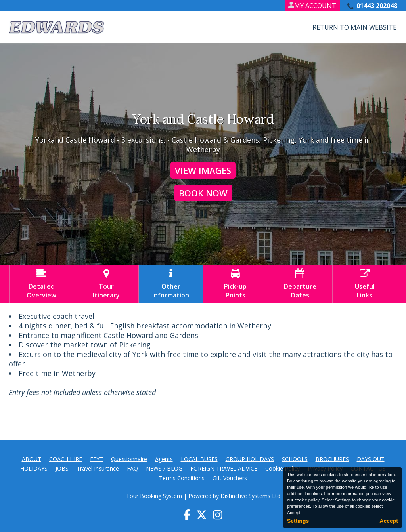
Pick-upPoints (236, 284)
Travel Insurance (98, 468)
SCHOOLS (295, 459)
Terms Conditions (182, 478)
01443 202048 (377, 6)
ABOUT (32, 459)
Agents (164, 459)
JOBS (62, 468)
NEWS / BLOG (164, 468)
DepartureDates (300, 284)
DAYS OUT (371, 459)
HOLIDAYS (34, 468)
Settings (298, 521)
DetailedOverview (42, 284)
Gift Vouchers (230, 478)
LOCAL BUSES (199, 459)
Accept (389, 521)
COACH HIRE (66, 459)
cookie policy (307, 500)
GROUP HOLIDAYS (250, 459)
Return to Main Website (354, 27)
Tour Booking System (154, 496)
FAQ (132, 468)
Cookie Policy (282, 468)
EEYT (97, 459)
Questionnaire (129, 459)
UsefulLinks (365, 284)
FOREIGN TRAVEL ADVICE (224, 468)
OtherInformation (171, 284)
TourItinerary (106, 284)
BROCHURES (332, 459)
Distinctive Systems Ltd (250, 496)
